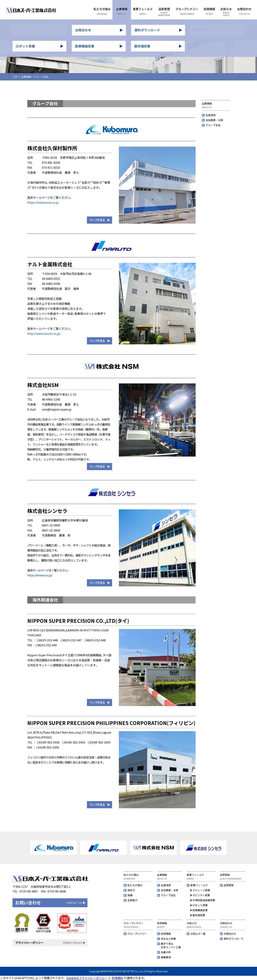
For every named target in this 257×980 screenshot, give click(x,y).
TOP (15, 77)
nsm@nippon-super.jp (57, 409)
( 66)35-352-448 (95, 640)
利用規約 (117, 978)
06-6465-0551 (51, 279)
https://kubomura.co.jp (43, 202)
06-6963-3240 (51, 399)
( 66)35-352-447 (71, 640)
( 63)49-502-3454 (74, 742)
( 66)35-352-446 (47, 640)
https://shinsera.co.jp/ (40, 575)
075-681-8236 (51, 162)
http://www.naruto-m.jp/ (44, 334)
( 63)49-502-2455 (99, 742)
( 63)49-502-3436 (48, 742)
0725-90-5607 (29, 891)
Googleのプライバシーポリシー (87, 978)
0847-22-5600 (51, 525)
